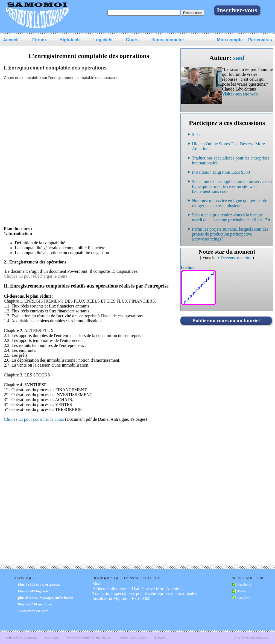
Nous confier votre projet (89, 637)
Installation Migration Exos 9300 (221, 172)
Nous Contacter (133, 637)
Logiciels (103, 40)
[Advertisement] (66, 155)
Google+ (244, 598)
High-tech (70, 40)
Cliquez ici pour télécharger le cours (36, 276)
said (239, 58)
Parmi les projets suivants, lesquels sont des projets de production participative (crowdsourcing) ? (230, 234)
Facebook (245, 584)
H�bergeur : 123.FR (22, 637)
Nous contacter (168, 40)
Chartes (52, 637)
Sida (196, 134)
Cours (132, 40)
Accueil (11, 40)
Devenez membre (236, 258)
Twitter (243, 591)
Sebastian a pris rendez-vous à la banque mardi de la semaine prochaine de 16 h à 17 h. (232, 217)
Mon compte (230, 40)
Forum (39, 40)
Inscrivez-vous (237, 10)
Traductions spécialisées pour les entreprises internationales (145, 594)
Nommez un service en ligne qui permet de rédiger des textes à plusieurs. (229, 203)
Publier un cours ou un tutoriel (226, 320)
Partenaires (260, 40)
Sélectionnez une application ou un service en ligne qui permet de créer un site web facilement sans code (232, 186)
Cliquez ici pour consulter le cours (34, 419)
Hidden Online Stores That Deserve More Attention (137, 589)
